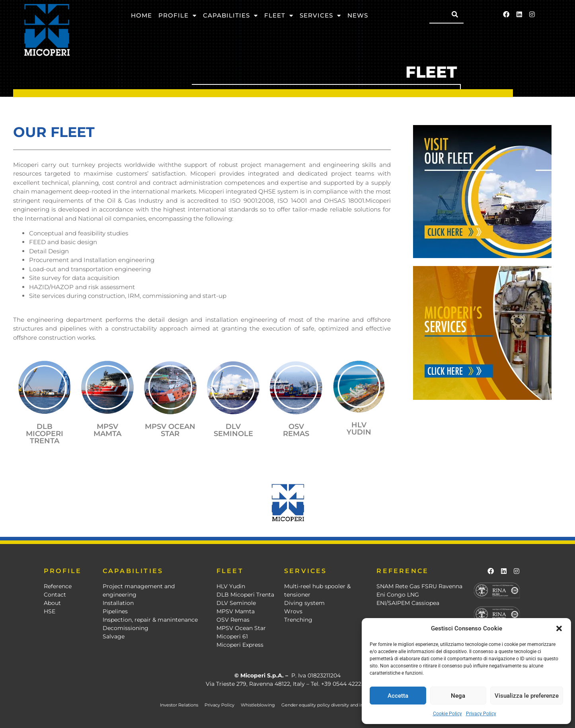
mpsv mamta (107, 430)
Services (320, 16)
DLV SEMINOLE (233, 430)
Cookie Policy (447, 714)
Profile (177, 16)
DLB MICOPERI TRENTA (45, 434)
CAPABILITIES (133, 571)
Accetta (398, 696)
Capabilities (230, 16)
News (358, 15)
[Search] (455, 14)
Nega (458, 696)
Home (141, 15)
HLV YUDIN (359, 429)
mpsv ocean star (170, 430)
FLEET (230, 571)
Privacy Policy (481, 714)
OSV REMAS (296, 430)
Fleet (279, 16)
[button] (559, 628)
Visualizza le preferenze (527, 696)
